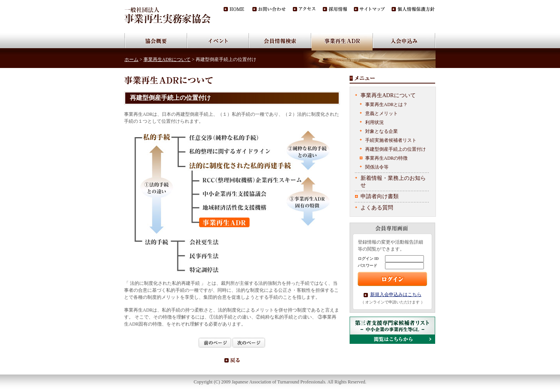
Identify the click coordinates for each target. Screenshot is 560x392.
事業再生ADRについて (167, 59)
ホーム (131, 59)
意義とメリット (381, 113)
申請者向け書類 (380, 196)
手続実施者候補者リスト (391, 140)
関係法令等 (377, 167)
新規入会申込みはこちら (396, 294)
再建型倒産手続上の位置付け (395, 149)
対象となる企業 (381, 131)
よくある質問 (377, 208)
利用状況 (374, 122)
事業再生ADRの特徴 (386, 158)
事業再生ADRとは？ (386, 105)
